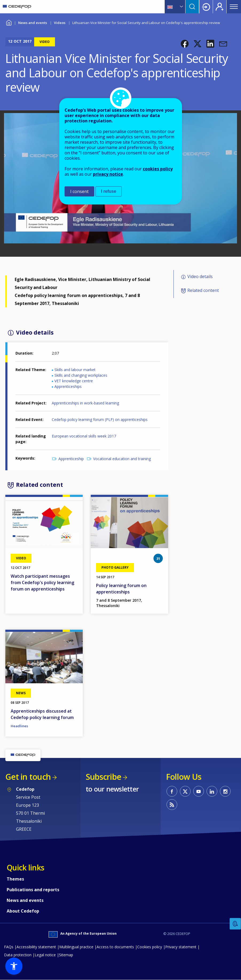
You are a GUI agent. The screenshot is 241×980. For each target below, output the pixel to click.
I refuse (109, 191)
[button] (185, 44)
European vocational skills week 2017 (84, 436)
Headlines (19, 726)
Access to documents (115, 947)
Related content (203, 291)
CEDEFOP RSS (172, 805)
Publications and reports (33, 890)
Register (220, 7)
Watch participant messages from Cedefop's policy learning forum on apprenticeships (42, 583)
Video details (200, 276)
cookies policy (158, 169)
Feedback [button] (235, 924)
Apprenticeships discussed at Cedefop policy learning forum (42, 714)
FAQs (9, 947)
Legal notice (45, 955)
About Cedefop (23, 911)
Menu (234, 7)
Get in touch (28, 777)
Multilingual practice (76, 947)
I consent (79, 191)
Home (9, 22)
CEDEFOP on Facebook (172, 791)
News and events (33, 23)
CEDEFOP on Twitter (185, 791)
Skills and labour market (75, 370)
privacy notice (108, 174)
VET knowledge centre (74, 381)
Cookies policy (150, 947)
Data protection (18, 955)
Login (206, 7)
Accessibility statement (36, 947)
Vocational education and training (122, 459)
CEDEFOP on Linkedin (212, 791)
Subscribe (103, 777)
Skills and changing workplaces (81, 375)
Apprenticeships (68, 386)
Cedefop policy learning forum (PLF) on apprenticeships (100, 419)
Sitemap (66, 955)
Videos (60, 23)
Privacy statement (181, 947)
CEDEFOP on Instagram (225, 791)
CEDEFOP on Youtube (199, 791)
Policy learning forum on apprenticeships (121, 589)
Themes (15, 879)
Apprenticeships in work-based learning (85, 403)
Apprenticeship (71, 459)
